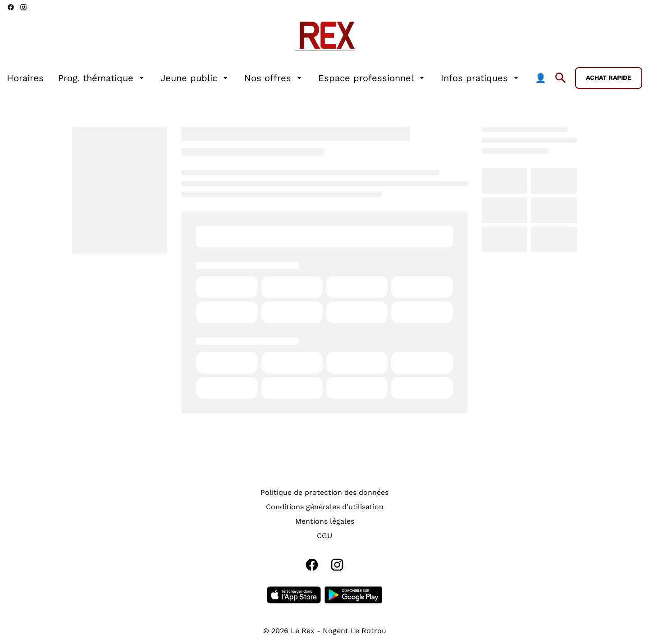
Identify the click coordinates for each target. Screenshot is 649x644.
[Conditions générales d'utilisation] (325, 507)
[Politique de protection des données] (324, 493)
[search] (561, 78)
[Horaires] (25, 78)
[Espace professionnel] (372, 78)
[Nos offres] (274, 78)
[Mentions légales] (325, 521)
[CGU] (324, 536)
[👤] (541, 78)
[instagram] (23, 7)
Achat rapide (609, 78)
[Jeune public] (195, 78)
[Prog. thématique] (102, 78)
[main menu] (277, 78)
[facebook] (11, 7)
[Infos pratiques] (481, 78)
